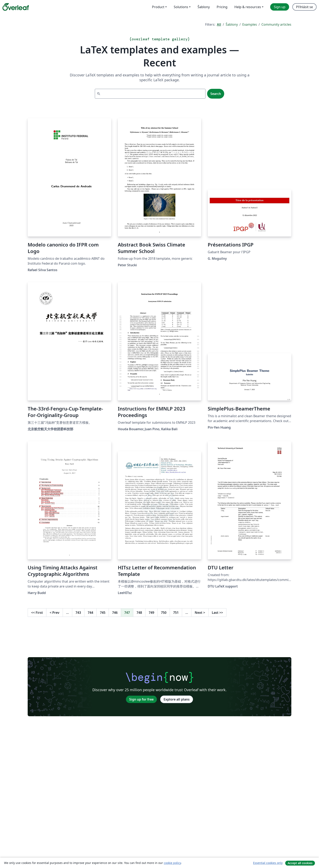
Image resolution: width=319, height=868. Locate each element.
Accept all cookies (300, 863)
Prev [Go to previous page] (55, 613)
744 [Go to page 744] (90, 613)
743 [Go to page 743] (78, 613)
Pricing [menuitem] (222, 7)
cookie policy (172, 863)
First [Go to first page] (37, 613)
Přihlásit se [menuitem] (304, 7)
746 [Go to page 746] (115, 613)
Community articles (276, 24)
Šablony (232, 24)
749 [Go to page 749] (151, 613)
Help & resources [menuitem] (248, 7)
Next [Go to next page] (200, 613)
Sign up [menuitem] (280, 7)
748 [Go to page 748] (139, 613)
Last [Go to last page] (217, 613)
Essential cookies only (268, 863)
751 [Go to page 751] (176, 613)
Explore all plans (177, 699)
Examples (250, 24)
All (219, 24)
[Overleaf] (16, 7)
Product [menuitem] (158, 7)
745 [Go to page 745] (103, 613)
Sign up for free (141, 699)
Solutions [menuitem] (181, 7)
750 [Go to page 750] (164, 613)
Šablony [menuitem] (204, 7)
